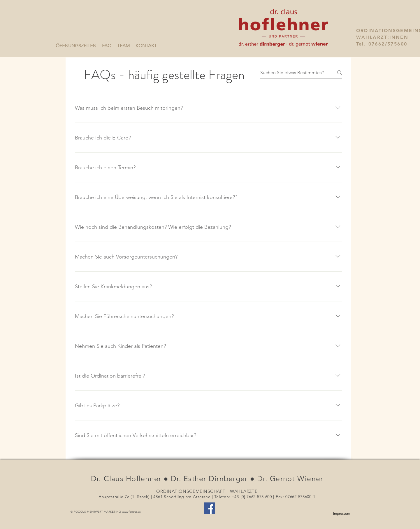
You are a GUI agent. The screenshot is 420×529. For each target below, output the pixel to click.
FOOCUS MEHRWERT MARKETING (97, 512)
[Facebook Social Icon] (209, 508)
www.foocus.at (131, 512)
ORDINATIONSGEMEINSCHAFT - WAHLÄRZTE (207, 491)
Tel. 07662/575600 (382, 44)
